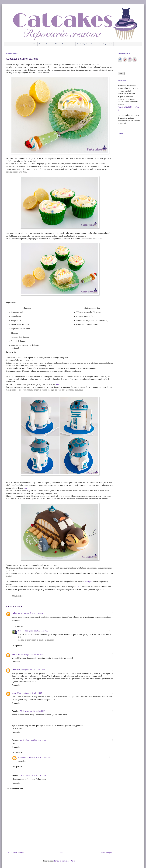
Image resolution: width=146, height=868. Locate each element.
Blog (35, 44)
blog (25, 488)
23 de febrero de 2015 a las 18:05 (33, 740)
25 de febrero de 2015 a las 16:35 (33, 776)
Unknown (16, 613)
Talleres (57, 44)
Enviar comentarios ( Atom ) (65, 861)
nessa (14, 693)
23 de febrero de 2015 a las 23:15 (39, 757)
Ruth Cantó (17, 654)
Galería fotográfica (83, 44)
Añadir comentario (15, 788)
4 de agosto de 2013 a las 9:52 (36, 631)
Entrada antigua (106, 853)
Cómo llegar (103, 44)
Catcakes (22, 757)
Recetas (41, 44)
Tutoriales (49, 44)
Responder (16, 621)
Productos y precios (68, 44)
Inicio (62, 853)
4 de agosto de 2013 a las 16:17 (34, 654)
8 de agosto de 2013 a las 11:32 (33, 670)
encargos (88, 581)
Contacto (94, 44)
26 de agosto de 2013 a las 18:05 (30, 693)
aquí (57, 384)
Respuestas (19, 626)
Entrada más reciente (16, 853)
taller (77, 587)
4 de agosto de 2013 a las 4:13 (32, 613)
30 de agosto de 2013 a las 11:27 (33, 711)
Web (111, 44)
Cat (20, 631)
